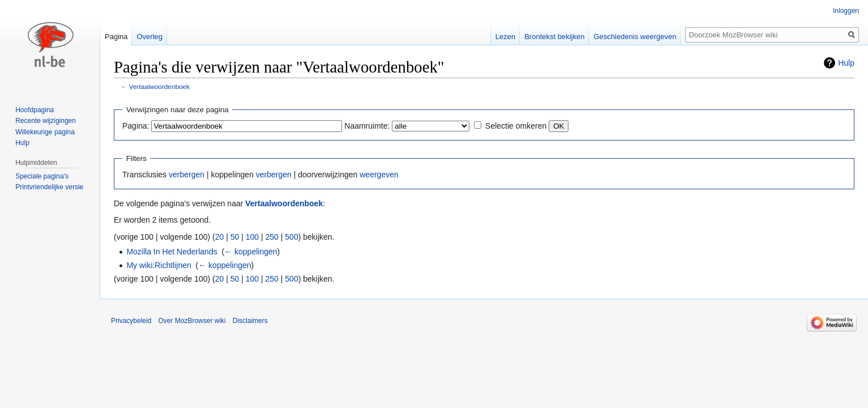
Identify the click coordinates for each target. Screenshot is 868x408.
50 (235, 237)
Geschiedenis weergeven (635, 37)
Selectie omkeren (516, 126)
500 (291, 237)
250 (272, 237)
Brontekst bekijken (554, 37)
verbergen (187, 175)
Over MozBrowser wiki (192, 321)
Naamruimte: (367, 126)
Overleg (149, 37)
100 (252, 237)
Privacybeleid (131, 321)
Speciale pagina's (42, 176)
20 (220, 237)
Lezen (505, 37)
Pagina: (136, 126)
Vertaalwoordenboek (159, 86)
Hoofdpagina (35, 110)
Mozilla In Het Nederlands (172, 252)
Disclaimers (250, 321)
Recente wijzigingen (46, 121)
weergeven (379, 175)
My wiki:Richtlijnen (159, 265)
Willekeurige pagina (45, 132)
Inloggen (846, 11)
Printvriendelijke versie (49, 187)
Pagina (116, 37)
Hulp (846, 63)
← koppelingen (251, 252)
